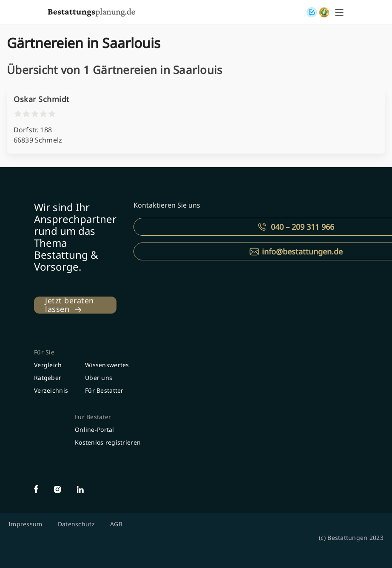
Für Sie (44, 352)
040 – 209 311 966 (303, 227)
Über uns (99, 378)
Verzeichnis (51, 390)
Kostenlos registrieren (108, 442)
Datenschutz (76, 524)
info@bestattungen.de (302, 251)
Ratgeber (48, 378)
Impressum (26, 524)
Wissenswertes (107, 365)
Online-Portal (95, 430)
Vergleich (48, 365)
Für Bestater (93, 417)
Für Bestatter (104, 390)
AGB (116, 524)
